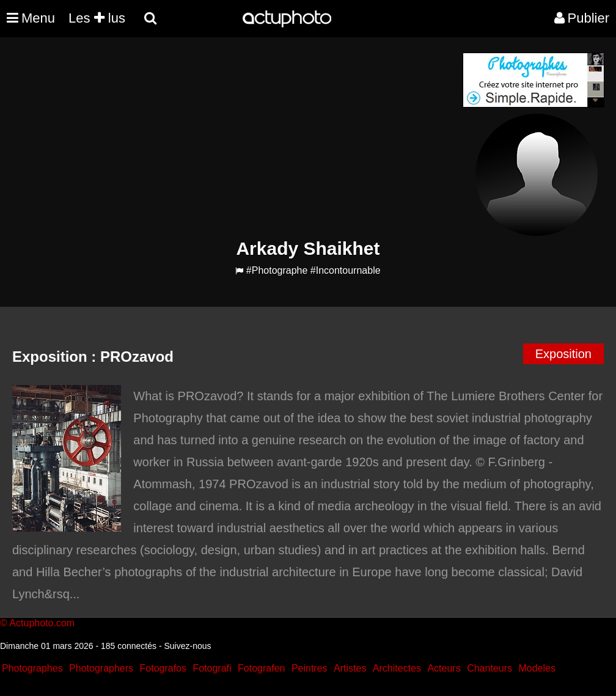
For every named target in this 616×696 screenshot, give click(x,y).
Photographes (32, 668)
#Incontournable (346, 270)
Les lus (97, 18)
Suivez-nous (187, 646)
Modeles (537, 668)
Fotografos (163, 668)
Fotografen (261, 668)
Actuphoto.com (42, 623)
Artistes (350, 668)
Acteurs (444, 668)
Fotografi (212, 668)
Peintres (310, 668)
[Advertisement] (234, 138)
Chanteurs (490, 668)
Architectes (397, 668)
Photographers (101, 668)
